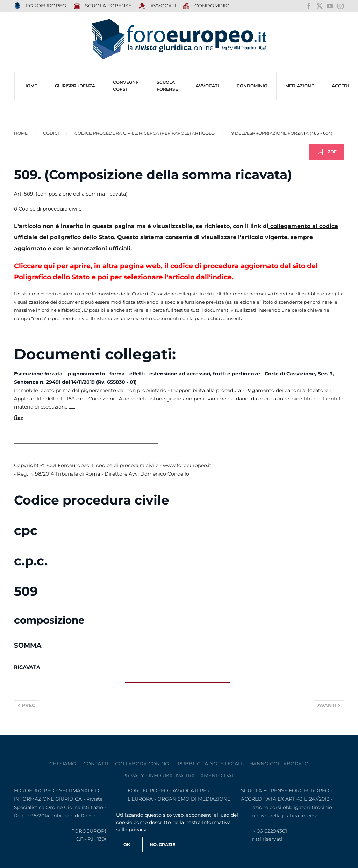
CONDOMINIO (252, 86)
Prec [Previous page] (27, 705)
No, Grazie (162, 844)
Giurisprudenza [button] (75, 86)
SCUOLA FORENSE (103, 6)
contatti (96, 764)
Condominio (206, 6)
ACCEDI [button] (340, 86)
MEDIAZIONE (300, 86)
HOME (30, 86)
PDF (327, 152)
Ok (127, 844)
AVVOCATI (157, 6)
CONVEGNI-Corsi (126, 86)
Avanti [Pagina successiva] (329, 705)
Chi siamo (63, 764)
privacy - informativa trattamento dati (179, 775)
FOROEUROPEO (40, 6)
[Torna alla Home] (179, 39)
